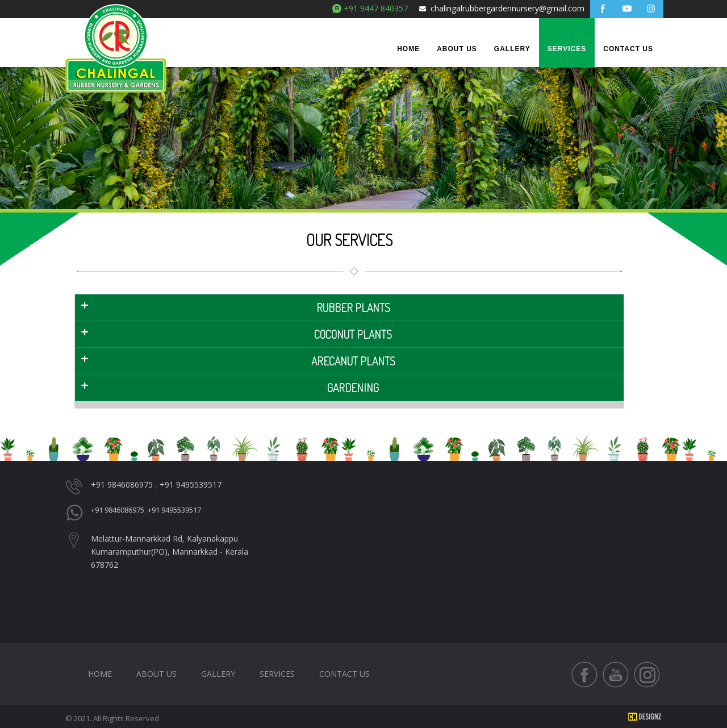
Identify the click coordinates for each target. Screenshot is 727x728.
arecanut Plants (353, 361)
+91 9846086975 (122, 484)
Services (567, 49)
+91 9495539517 (191, 484)
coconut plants (353, 334)
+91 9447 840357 (376, 8)
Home (408, 49)
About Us (457, 49)
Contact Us (628, 49)
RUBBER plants (353, 307)
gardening (353, 388)
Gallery (512, 49)
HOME (100, 674)
